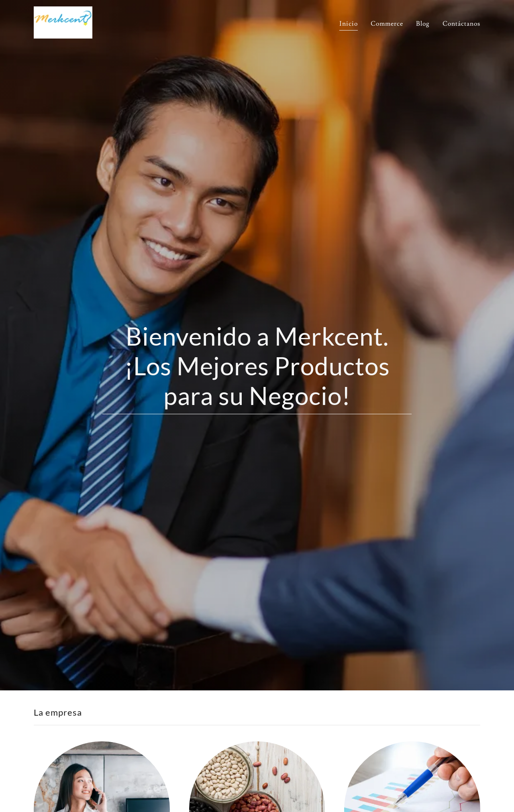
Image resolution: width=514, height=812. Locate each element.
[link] (63, 21)
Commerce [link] (387, 24)
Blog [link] (423, 24)
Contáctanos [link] (461, 24)
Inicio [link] (349, 24)
